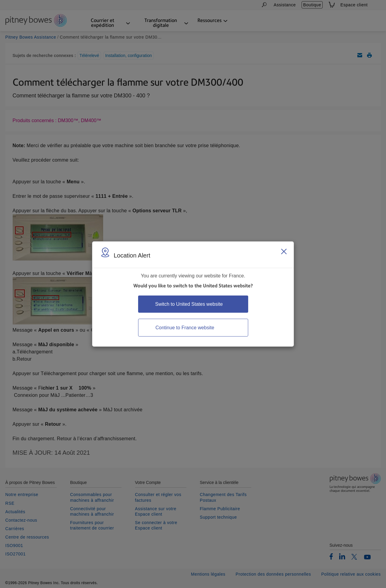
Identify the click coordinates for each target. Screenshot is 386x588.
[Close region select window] (284, 251)
